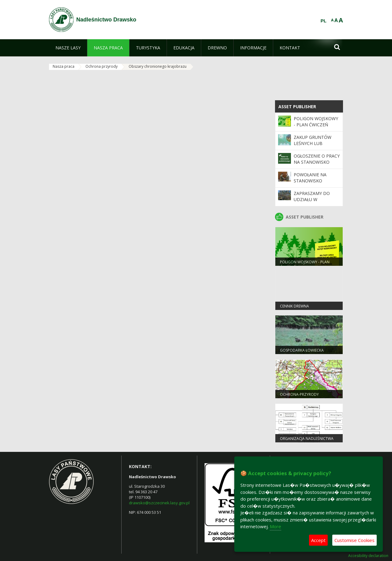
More (275, 526)
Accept (318, 540)
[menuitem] (68, 48)
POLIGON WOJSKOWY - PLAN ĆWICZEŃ (316, 122)
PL (324, 21)
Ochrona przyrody (102, 66)
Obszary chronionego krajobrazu (158, 66)
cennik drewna (294, 306)
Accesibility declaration (368, 556)
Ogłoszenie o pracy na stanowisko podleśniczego (317, 162)
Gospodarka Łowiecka (302, 350)
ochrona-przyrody (299, 394)
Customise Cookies (354, 540)
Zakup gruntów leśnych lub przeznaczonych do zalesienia (314, 147)
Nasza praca (64, 66)
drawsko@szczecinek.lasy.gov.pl (159, 503)
